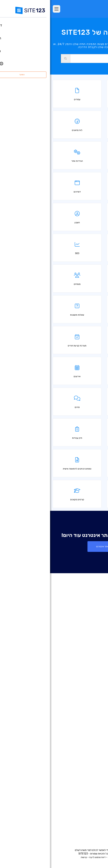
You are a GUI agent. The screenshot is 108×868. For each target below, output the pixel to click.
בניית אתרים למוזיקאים (89, 714)
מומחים (97, 822)
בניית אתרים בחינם (91, 676)
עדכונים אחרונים (93, 663)
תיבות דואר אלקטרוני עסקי (87, 740)
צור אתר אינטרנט (54, 546)
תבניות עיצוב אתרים (91, 653)
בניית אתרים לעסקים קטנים (87, 730)
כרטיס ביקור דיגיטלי (91, 735)
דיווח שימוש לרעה (47, 857)
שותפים (97, 817)
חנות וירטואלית (93, 682)
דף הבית (97, 626)
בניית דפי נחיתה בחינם (89, 692)
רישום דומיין (95, 687)
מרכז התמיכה (94, 801)
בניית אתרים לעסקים (90, 698)
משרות (92, 812)
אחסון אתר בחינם (92, 772)
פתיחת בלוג (95, 746)
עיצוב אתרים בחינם (91, 778)
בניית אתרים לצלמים (90, 703)
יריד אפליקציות (88, 658)
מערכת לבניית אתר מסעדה (87, 762)
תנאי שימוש (72, 857)
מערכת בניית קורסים (90, 756)
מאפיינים (97, 637)
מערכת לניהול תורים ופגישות (86, 767)
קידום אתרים (94, 783)
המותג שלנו (95, 828)
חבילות (97, 631)
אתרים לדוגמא (93, 647)
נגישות (34, 857)
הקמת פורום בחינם (91, 751)
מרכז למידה (95, 806)
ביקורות (97, 642)
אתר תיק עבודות (93, 724)
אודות (98, 796)
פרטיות (61, 857)
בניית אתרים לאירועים (90, 708)
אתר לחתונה (94, 719)
